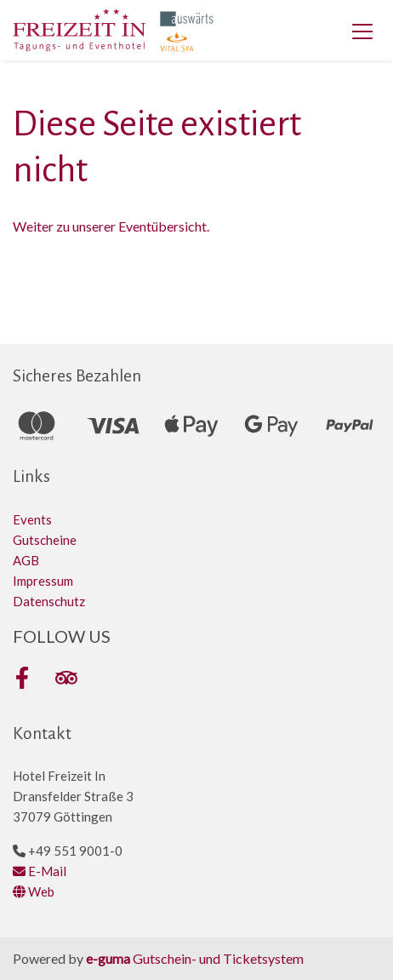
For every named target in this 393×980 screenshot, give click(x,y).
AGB (26, 560)
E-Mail (40, 871)
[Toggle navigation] (362, 31)
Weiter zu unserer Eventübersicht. (111, 226)
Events (32, 519)
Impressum (43, 581)
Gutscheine (45, 540)
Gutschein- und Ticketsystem (195, 958)
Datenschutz (49, 601)
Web (34, 891)
